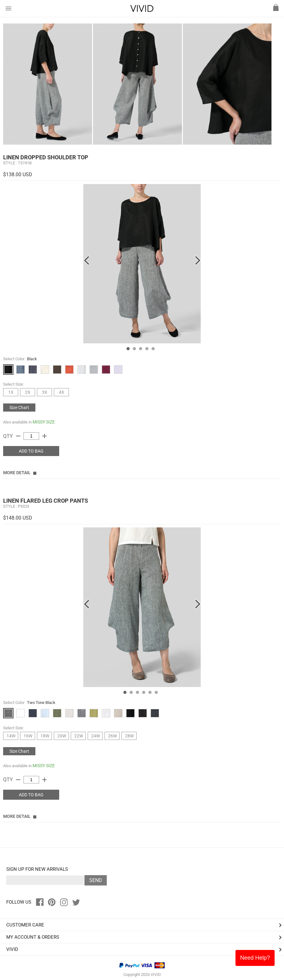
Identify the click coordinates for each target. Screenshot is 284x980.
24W (96, 736)
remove (18, 436)
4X (62, 392)
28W (129, 736)
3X (45, 392)
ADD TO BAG (31, 451)
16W (28, 736)
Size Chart (19, 408)
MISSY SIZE (44, 422)
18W (45, 736)
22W (79, 736)
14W (11, 736)
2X (28, 392)
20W (62, 736)
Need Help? (255, 958)
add (44, 436)
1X (11, 392)
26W (112, 736)
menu (8, 8)
